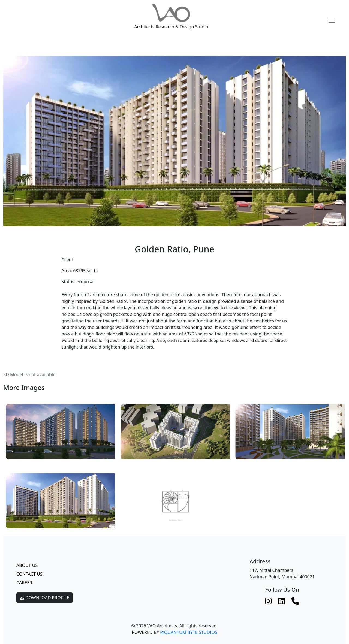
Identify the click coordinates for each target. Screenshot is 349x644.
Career (24, 583)
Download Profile (45, 598)
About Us (27, 565)
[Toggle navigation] (332, 20)
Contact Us (29, 574)
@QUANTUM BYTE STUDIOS (189, 632)
